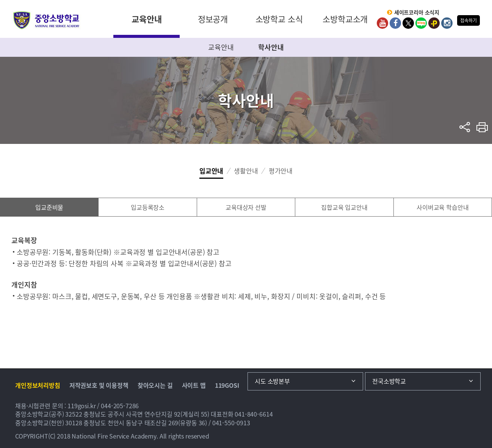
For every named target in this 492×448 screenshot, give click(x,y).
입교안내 (211, 171)
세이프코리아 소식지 (417, 12)
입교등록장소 (148, 207)
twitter (408, 23)
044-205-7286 (120, 406)
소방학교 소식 (279, 19)
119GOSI (227, 385)
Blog (421, 23)
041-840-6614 (254, 414)
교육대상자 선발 (246, 207)
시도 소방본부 (272, 381)
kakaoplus (434, 23)
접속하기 (468, 20)
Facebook (395, 23)
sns (465, 127)
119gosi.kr (82, 406)
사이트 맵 (194, 385)
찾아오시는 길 (155, 385)
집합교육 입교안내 (344, 207)
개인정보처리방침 (38, 385)
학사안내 (271, 47)
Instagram (447, 23)
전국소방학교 (389, 381)
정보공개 (213, 19)
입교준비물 (49, 207)
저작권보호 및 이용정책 (99, 385)
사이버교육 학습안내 (443, 207)
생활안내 (246, 171)
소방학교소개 (345, 19)
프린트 (482, 127)
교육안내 (147, 19)
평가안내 (281, 171)
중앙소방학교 (46, 20)
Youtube (382, 23)
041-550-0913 (231, 423)
